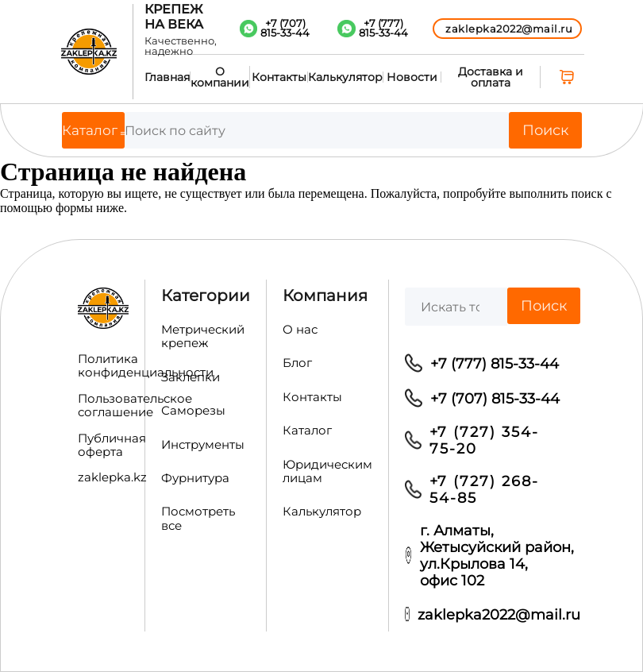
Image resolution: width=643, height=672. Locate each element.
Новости (412, 77)
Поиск (545, 130)
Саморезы (193, 411)
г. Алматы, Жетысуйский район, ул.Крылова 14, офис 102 (497, 555)
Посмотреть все (198, 518)
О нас (300, 330)
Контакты (279, 77)
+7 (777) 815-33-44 (495, 363)
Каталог (307, 431)
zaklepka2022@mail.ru (499, 614)
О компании (220, 77)
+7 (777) (383, 29)
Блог (297, 363)
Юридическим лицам (327, 471)
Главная (167, 77)
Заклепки (191, 377)
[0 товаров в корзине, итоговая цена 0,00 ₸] (569, 77)
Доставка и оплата (491, 77)
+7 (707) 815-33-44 (495, 398)
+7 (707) (285, 29)
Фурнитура (195, 478)
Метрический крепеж (203, 336)
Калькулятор (345, 77)
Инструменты (203, 445)
